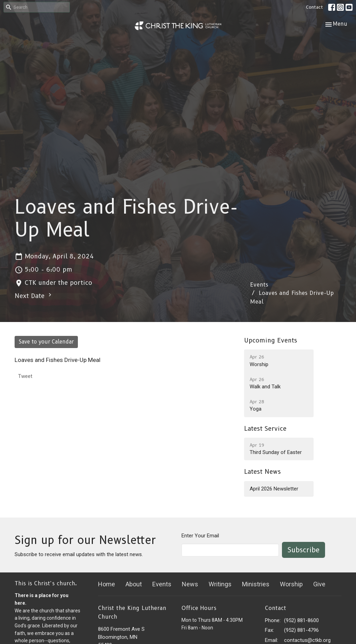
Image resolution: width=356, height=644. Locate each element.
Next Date (34, 296)
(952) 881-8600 (301, 620)
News (190, 584)
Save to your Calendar (46, 342)
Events (259, 285)
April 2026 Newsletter (274, 489)
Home (107, 584)
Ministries (256, 584)
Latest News (262, 472)
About (134, 584)
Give (319, 584)
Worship (291, 584)
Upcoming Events (271, 340)
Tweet (25, 376)
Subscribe (304, 550)
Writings (220, 584)
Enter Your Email (200, 536)
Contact (314, 7)
